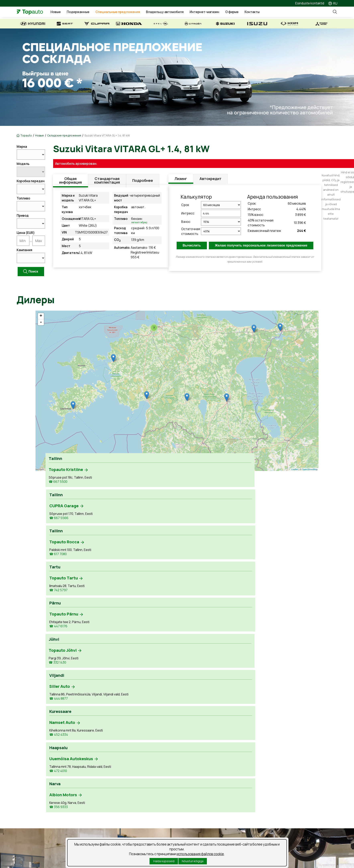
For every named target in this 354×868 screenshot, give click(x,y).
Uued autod (25, 787)
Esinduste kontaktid (310, 3)
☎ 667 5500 (58, 483)
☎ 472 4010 (217, 529)
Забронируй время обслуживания (126, 787)
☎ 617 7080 (164, 483)
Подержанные (89, 13)
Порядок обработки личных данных (44, 836)
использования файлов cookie (200, 854)
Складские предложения (64, 135)
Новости (191, 794)
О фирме (243, 13)
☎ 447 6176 (270, 483)
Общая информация (70, 182)
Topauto (26, 135)
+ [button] (41, 316)
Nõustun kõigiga (193, 861)
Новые (67, 13)
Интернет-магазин (216, 13)
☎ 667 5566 (111, 483)
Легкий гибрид (141, 222)
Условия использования (138, 836)
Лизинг (181, 179)
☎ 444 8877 (111, 524)
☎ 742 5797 (217, 483)
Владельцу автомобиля (176, 13)
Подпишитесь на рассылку (95, 836)
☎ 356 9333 (270, 519)
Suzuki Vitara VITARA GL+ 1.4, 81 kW (107, 135)
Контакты (263, 13)
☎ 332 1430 (57, 519)
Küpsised (167, 836)
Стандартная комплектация (107, 182)
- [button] (41, 322)
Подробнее (143, 182)
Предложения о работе (202, 787)
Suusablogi (192, 801)
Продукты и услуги (115, 794)
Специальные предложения (129, 13)
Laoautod (24, 801)
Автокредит (210, 179)
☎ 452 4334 (164, 524)
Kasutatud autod (29, 794)
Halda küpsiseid (164, 861)
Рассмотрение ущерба (118, 801)
